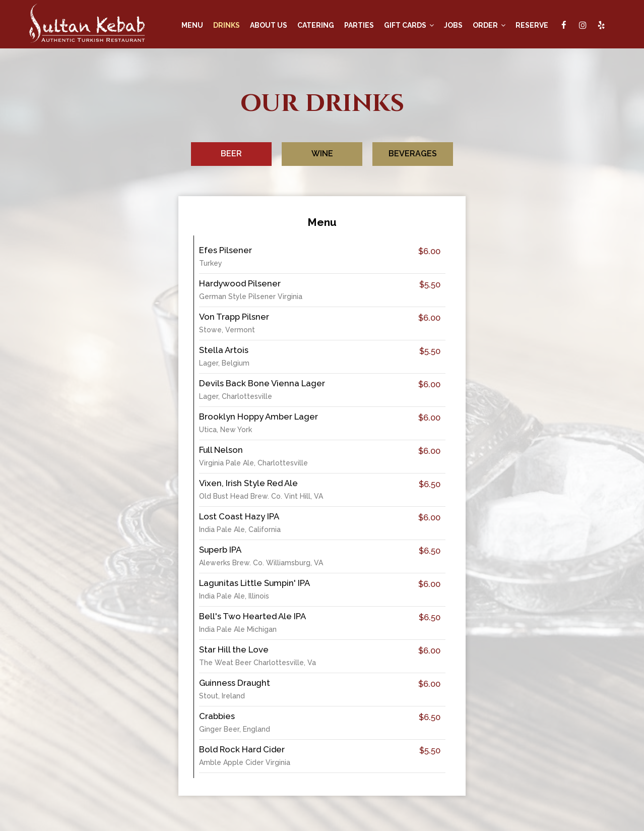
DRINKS (227, 25)
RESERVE (532, 25)
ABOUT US (269, 25)
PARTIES (359, 25)
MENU (192, 25)
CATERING (316, 25)
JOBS (453, 25)
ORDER (489, 25)
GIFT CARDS (409, 25)
